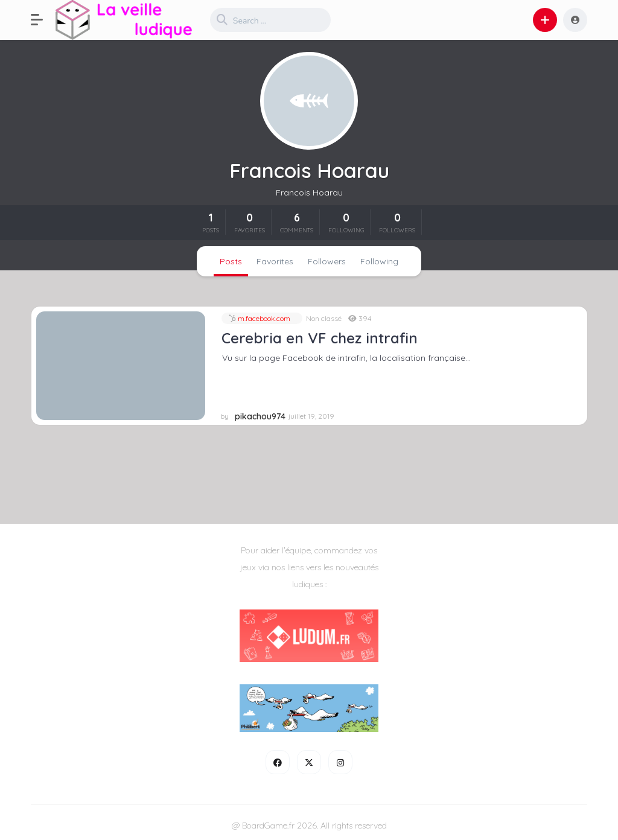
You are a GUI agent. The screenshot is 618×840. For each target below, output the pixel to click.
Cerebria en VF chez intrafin (320, 338)
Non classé (324, 318)
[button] (43, 20)
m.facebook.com (263, 318)
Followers (327, 261)
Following (379, 261)
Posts (231, 261)
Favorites (275, 261)
